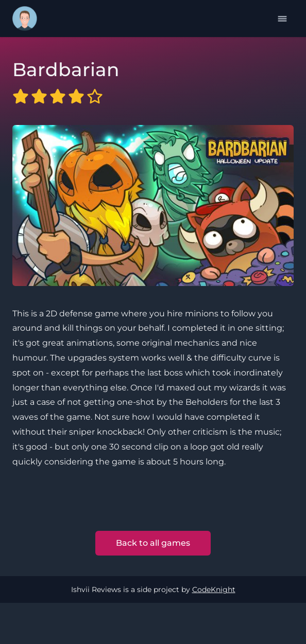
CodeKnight (214, 589)
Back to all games (153, 543)
